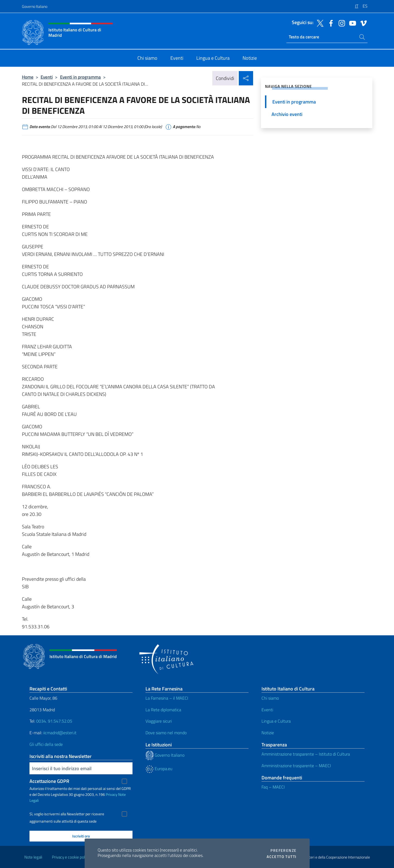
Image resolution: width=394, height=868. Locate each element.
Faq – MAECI (273, 787)
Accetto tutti (282, 857)
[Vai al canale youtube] (351, 23)
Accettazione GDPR (49, 781)
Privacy (112, 794)
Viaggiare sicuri (159, 721)
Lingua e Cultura (276, 721)
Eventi (47, 77)
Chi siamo (270, 698)
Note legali (33, 857)
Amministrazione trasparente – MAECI (296, 766)
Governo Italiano (35, 6)
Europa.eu (159, 769)
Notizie (268, 733)
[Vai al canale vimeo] (362, 23)
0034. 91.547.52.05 (54, 721)
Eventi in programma (80, 77)
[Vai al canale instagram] (340, 23)
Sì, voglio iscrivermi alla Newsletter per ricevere (67, 814)
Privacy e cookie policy (71, 857)
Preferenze (283, 850)
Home (28, 77)
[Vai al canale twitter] (319, 23)
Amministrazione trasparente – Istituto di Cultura (306, 754)
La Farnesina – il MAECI (167, 698)
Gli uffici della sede (46, 744)
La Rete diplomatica (163, 710)
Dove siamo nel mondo (166, 733)
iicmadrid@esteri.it (60, 733)
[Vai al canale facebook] (330, 23)
